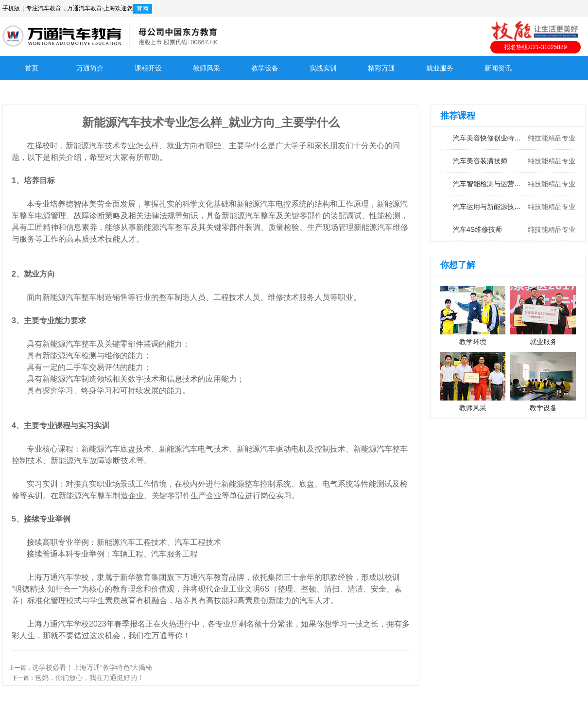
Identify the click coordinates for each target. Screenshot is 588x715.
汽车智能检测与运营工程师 (508, 184)
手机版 (11, 8)
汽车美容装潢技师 (508, 161)
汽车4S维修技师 (508, 229)
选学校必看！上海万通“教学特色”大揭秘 (92, 667)
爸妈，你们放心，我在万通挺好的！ (89, 678)
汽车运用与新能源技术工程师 (508, 207)
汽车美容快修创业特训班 (508, 138)
